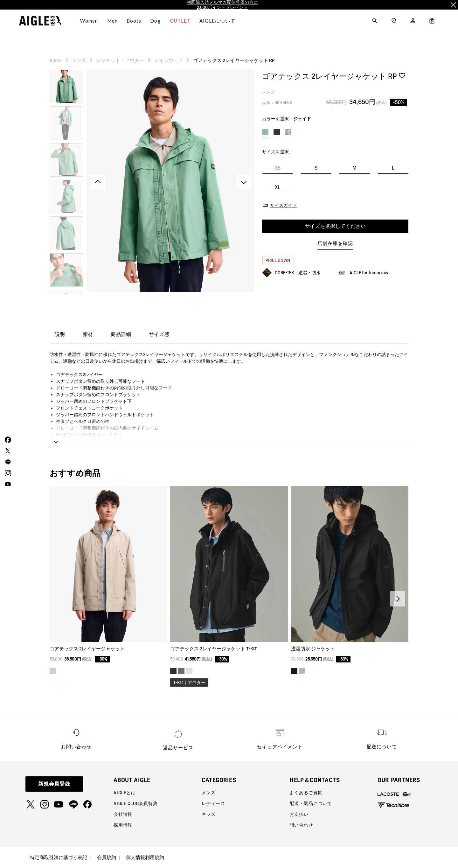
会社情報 (123, 814)
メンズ (79, 60)
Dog (155, 21)
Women (89, 21)
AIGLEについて (217, 21)
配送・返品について (311, 803)
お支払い (299, 814)
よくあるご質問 (306, 793)
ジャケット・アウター (120, 60)
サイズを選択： (278, 152)
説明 (60, 334)
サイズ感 (159, 334)
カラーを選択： (287, 119)
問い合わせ (301, 825)
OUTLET (180, 21)
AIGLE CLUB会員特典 (136, 803)
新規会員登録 (54, 784)
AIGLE (56, 60)
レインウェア (169, 60)
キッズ (209, 814)
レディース (213, 803)
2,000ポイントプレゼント (222, 7)
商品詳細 (121, 334)
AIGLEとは (125, 793)
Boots (134, 21)
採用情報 (123, 825)
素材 (88, 334)
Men (112, 21)
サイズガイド (283, 205)
